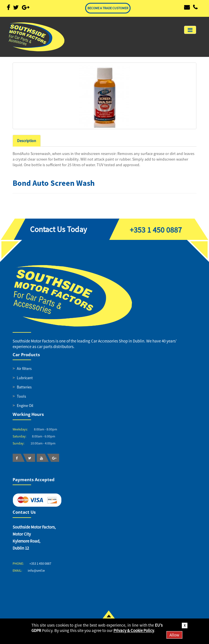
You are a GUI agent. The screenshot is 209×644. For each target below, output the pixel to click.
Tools (21, 396)
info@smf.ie (36, 570)
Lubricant (25, 378)
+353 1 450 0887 (156, 230)
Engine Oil (25, 406)
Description (27, 141)
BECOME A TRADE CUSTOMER (108, 8)
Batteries (24, 387)
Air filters (24, 369)
